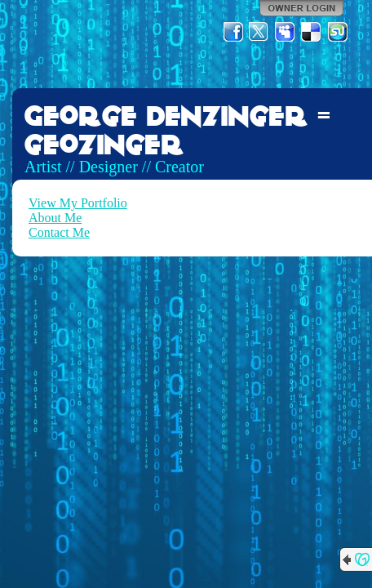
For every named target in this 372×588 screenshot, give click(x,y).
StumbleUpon (338, 32)
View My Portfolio (78, 203)
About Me (55, 218)
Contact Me (59, 232)
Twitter (259, 32)
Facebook (233, 32)
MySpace (286, 32)
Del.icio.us (312, 32)
